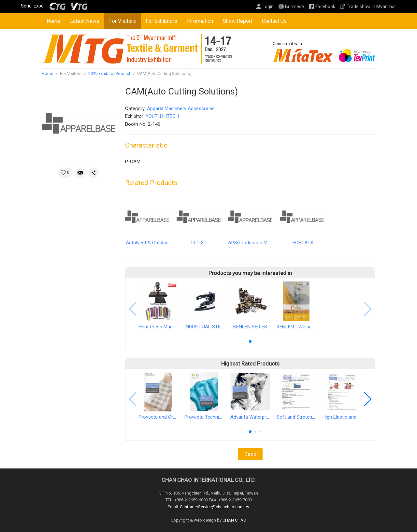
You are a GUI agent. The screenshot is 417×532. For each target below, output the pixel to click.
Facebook (325, 7)
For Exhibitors (161, 21)
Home (53, 21)
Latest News (85, 21)
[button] (250, 341)
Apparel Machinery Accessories (181, 108)
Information (200, 21)
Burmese (295, 7)
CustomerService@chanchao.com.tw (215, 507)
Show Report (237, 21)
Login (268, 7)
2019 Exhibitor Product (109, 73)
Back (250, 454)
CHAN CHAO (234, 520)
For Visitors (122, 21)
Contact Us (274, 21)
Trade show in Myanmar (371, 7)
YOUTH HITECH (162, 116)
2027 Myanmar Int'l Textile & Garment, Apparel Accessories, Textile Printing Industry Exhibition (137, 49)
